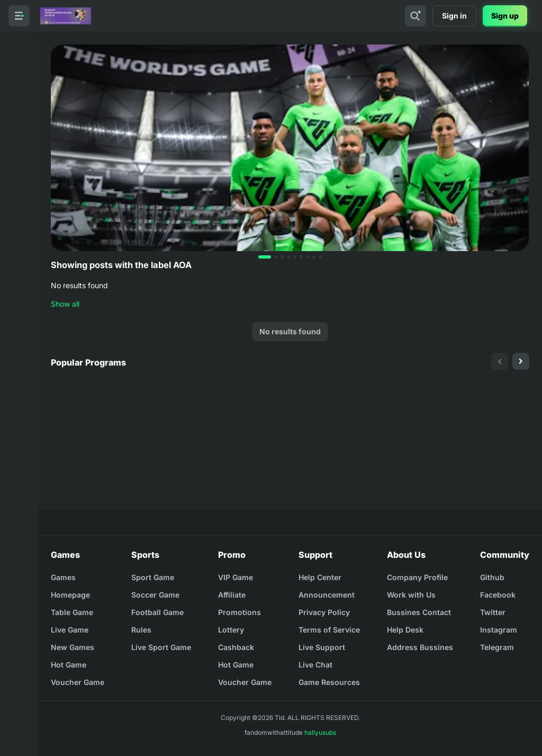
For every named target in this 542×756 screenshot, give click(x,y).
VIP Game (236, 577)
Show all (65, 304)
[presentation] (500, 361)
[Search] (415, 16)
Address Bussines (420, 647)
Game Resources (329, 682)
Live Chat (315, 665)
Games (63, 577)
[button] (265, 257)
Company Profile (417, 577)
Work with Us (411, 595)
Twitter (493, 612)
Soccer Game (155, 595)
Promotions (240, 612)
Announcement (327, 595)
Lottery (231, 630)
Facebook (498, 595)
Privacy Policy (324, 612)
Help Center (320, 577)
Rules (141, 630)
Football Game (157, 612)
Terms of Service (329, 630)
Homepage (70, 595)
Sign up (505, 16)
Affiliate (232, 595)
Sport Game (153, 577)
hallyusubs (320, 732)
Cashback (236, 647)
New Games (73, 647)
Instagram (499, 630)
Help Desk (405, 630)
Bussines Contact (419, 612)
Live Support (322, 647)
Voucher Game (78, 682)
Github (492, 577)
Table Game (72, 612)
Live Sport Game (161, 647)
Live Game (70, 630)
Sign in (454, 16)
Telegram (497, 647)
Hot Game (69, 665)
